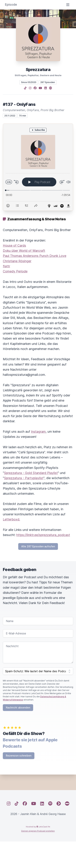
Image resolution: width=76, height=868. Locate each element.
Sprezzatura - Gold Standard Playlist (31, 473)
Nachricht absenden (18, 707)
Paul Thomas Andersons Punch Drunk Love (35, 256)
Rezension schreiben (19, 756)
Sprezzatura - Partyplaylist (24, 478)
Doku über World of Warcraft (24, 251)
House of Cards (14, 245)
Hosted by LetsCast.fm (38, 827)
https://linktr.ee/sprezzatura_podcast (43, 535)
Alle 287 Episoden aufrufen (38, 546)
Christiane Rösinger (17, 261)
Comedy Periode (15, 271)
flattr (6, 266)
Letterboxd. (11, 519)
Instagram (38, 432)
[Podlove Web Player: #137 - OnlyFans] (38, 167)
